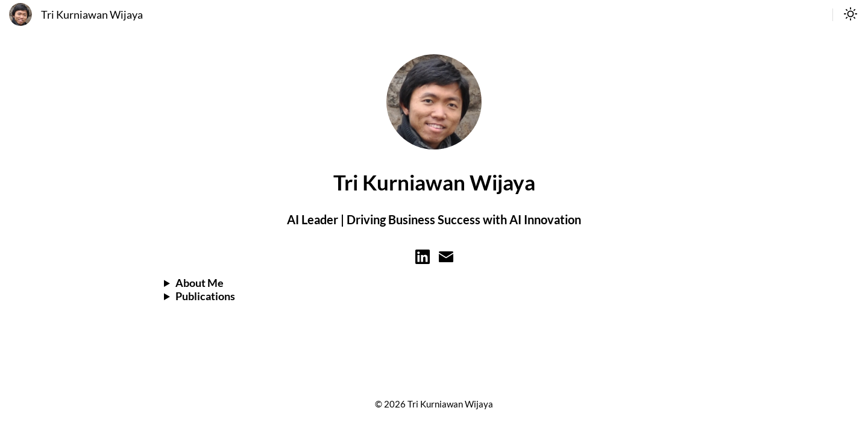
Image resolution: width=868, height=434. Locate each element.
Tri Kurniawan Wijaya (92, 15)
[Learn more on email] (446, 260)
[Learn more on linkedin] (423, 260)
